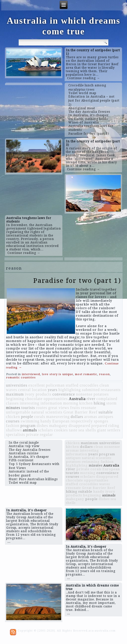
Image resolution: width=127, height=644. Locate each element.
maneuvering (58, 417)
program (28, 426)
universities (17, 385)
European (61, 421)
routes (42, 408)
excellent (37, 385)
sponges (101, 421)
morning (71, 403)
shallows (14, 430)
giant (102, 430)
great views (59, 408)
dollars (77, 417)
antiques (106, 417)
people (27, 417)
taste (73, 430)
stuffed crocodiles (82, 385)
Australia (77, 399)
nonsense (84, 394)
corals (40, 417)
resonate (89, 408)
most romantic (86, 374)
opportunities (56, 399)
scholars (45, 430)
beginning (15, 399)
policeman (55, 385)
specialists (16, 435)
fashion (13, 426)
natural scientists (47, 412)
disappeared (79, 426)
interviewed (31, 374)
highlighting (70, 390)
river (91, 399)
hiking (100, 403)
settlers (114, 430)
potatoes (101, 394)
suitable (106, 412)
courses (13, 421)
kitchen (86, 403)
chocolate (34, 399)
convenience (64, 394)
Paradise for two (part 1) (77, 281)
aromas (91, 417)
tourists (28, 408)
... (9, 542)
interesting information (41, 403)
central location (32, 390)
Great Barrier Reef (80, 412)
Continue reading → (84, 78)
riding (114, 426)
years (53, 390)
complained (107, 399)
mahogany (58, 426)
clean (104, 385)
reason (105, 374)
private (32, 435)
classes (12, 403)
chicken (13, 417)
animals (30, 430)
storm (111, 403)
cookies (61, 430)
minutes (13, 408)
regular (46, 435)
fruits (75, 408)
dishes (42, 426)
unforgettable (18, 412)
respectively (82, 421)
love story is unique (58, 374)
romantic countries (21, 378)
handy (46, 421)
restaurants (111, 390)
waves (12, 390)
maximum (15, 394)
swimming (30, 421)
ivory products (38, 394)
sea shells (87, 430)
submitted (91, 390)
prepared (99, 426)
